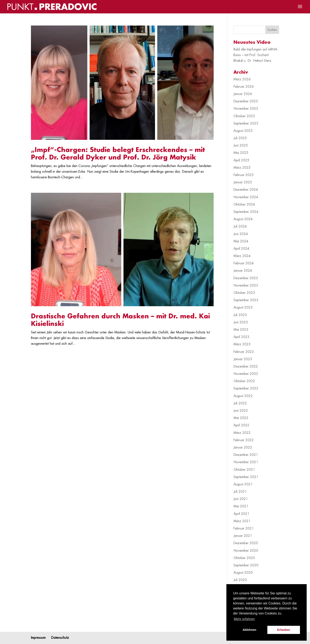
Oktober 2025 (244, 116)
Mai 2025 (241, 153)
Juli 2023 (240, 315)
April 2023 (241, 337)
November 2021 (246, 462)
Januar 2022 (243, 447)
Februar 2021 (244, 528)
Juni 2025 (241, 145)
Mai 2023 (241, 330)
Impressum (38, 638)
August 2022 (243, 396)
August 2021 (243, 484)
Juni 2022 (241, 411)
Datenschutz (60, 638)
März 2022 (242, 433)
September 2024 (246, 212)
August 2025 (243, 131)
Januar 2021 (243, 536)
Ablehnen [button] (249, 630)
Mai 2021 (241, 506)
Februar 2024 (244, 263)
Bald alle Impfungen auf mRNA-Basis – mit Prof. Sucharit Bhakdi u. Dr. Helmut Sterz (256, 55)
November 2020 (246, 551)
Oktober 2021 (244, 470)
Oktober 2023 (244, 293)
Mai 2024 (241, 241)
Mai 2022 (241, 418)
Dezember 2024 (246, 190)
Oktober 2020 (244, 558)
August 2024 (243, 219)
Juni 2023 (241, 322)
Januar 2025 (243, 182)
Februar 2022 (244, 440)
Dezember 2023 (246, 278)
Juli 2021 (240, 492)
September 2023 (246, 300)
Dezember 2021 (246, 455)
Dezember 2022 (246, 366)
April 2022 (241, 425)
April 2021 (241, 514)
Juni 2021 (241, 499)
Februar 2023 (244, 352)
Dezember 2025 (246, 101)
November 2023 (246, 285)
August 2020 (243, 573)
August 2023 (243, 307)
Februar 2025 (244, 175)
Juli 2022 (240, 403)
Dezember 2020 (246, 543)
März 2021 (242, 521)
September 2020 (246, 565)
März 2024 (242, 256)
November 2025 (246, 109)
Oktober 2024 (244, 204)
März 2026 (242, 79)
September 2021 (246, 477)
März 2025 (242, 168)
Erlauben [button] (284, 630)
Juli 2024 (240, 226)
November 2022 (246, 374)
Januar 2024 (243, 271)
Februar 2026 (244, 87)
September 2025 (246, 123)
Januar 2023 (243, 359)
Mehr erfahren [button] (244, 619)
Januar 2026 (243, 94)
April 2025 (241, 160)
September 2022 (246, 388)
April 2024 (241, 249)
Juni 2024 (241, 234)
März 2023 (242, 344)
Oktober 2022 (244, 381)
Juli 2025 (240, 138)
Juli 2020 (240, 580)
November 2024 (246, 197)
